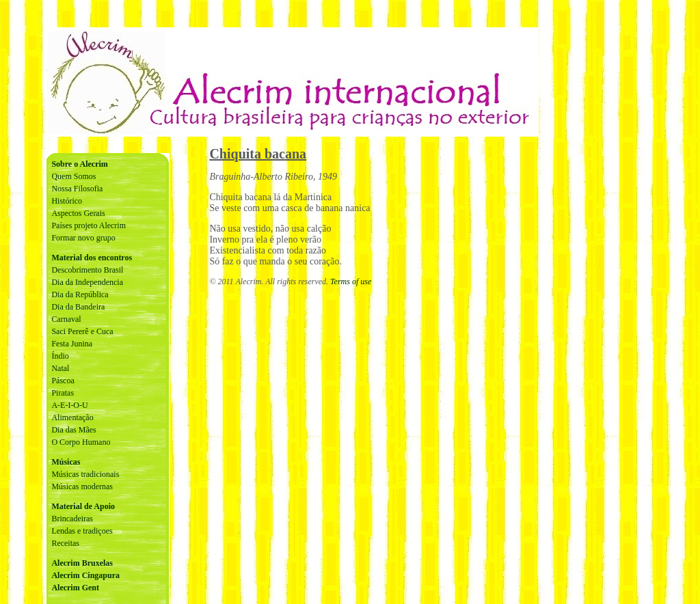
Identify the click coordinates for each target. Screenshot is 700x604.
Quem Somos (73, 176)
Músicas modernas (82, 486)
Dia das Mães (73, 430)
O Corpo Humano (81, 442)
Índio (60, 356)
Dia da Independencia (87, 282)
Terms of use (351, 282)
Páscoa (63, 381)
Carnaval (66, 319)
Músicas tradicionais (85, 474)
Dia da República (80, 294)
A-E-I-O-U (69, 405)
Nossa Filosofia (77, 189)
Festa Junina (72, 344)
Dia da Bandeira (78, 307)
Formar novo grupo (83, 238)
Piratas (63, 393)
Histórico (67, 201)
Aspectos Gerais (78, 213)
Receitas (65, 543)
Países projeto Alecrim (89, 225)
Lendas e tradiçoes (82, 531)
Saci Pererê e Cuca (82, 331)
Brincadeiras (72, 519)
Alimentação (72, 417)
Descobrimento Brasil (87, 270)
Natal (60, 368)
